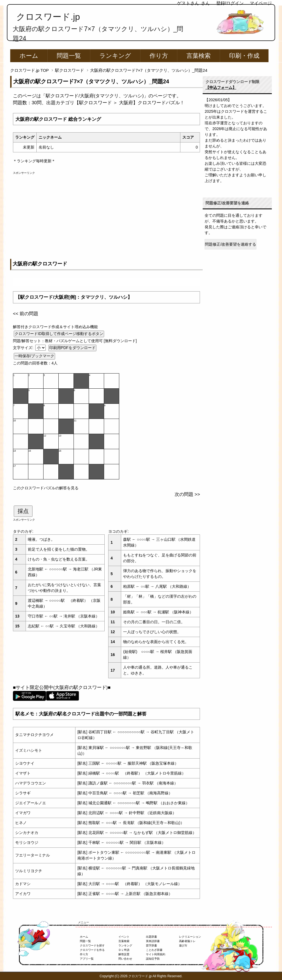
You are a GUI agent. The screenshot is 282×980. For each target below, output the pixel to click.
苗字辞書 (151, 945)
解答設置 (124, 954)
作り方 (159, 56)
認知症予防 (153, 959)
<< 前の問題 (26, 314)
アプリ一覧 (87, 959)
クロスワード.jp (48, 17)
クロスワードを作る (92, 950)
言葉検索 (199, 56)
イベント (124, 937)
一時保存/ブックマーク (34, 356)
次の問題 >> (187, 494)
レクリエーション (190, 937)
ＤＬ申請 (124, 950)
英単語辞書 (153, 941)
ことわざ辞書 (154, 950)
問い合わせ (125, 959)
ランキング (115, 56)
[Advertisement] (106, 213)
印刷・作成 (244, 56)
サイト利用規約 (156, 954)
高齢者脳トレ (187, 941)
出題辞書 (151, 937)
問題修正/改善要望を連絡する (231, 244)
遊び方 (183, 945)
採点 (23, 511)
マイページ (261, 3)
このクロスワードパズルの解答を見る (46, 488)
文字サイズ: (24, 348)
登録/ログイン (230, 3)
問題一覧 (69, 56)
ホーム (29, 56)
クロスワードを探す (92, 945)
